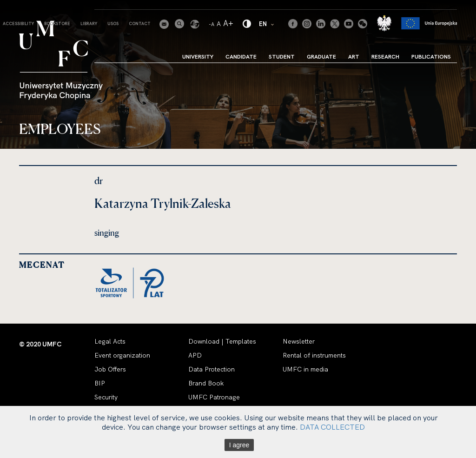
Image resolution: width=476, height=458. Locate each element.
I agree (239, 445)
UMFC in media (305, 369)
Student (282, 56)
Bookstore (57, 23)
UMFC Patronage (214, 397)
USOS (113, 23)
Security (106, 397)
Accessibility (18, 23)
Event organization (122, 355)
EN (267, 23)
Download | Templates (222, 341)
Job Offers (110, 369)
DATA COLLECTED (332, 427)
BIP (100, 383)
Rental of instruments (314, 355)
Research (385, 56)
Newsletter (299, 341)
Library (89, 23)
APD (195, 355)
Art (354, 56)
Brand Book (206, 383)
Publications (431, 56)
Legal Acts (110, 341)
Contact (140, 23)
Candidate (241, 56)
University (198, 56)
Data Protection (212, 369)
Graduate (321, 56)
